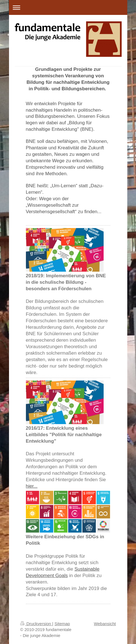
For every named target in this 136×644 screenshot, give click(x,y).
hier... (32, 486)
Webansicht (105, 624)
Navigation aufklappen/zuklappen (68, 7)
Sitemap (62, 624)
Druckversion (36, 624)
